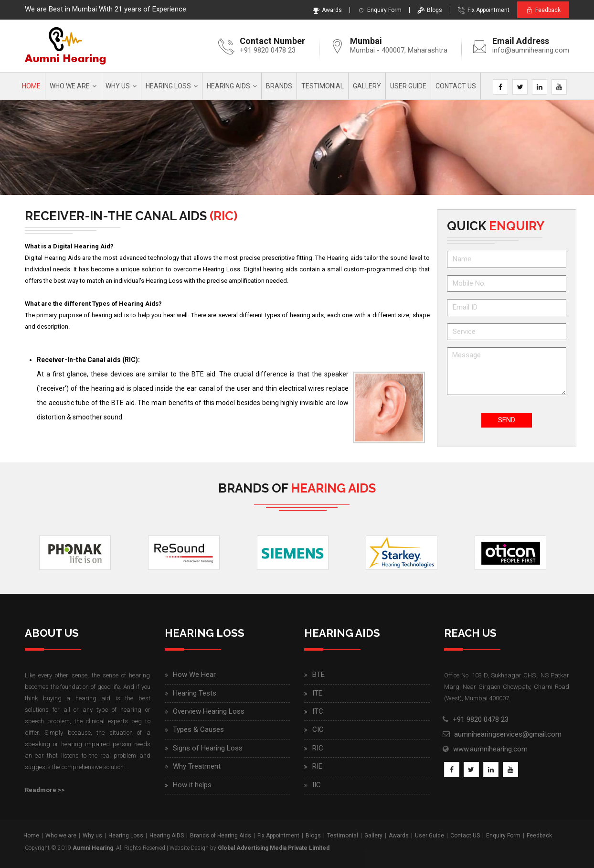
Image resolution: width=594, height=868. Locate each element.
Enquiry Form (378, 10)
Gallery (367, 86)
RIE (317, 766)
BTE (318, 675)
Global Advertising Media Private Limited (274, 848)
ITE (317, 693)
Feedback (542, 10)
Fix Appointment (482, 10)
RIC (318, 748)
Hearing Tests (195, 693)
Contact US (465, 836)
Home (31, 86)
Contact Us (456, 86)
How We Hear (194, 675)
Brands (279, 86)
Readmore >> (45, 790)
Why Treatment (197, 766)
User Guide (408, 86)
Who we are (70, 86)
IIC (317, 785)
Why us (118, 86)
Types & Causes (198, 729)
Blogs (428, 10)
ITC (318, 711)
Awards (325, 10)
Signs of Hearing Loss (208, 748)
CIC (318, 729)
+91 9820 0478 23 (268, 50)
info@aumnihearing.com (531, 50)
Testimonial (323, 86)
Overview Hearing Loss (209, 711)
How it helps (192, 785)
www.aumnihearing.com (490, 749)
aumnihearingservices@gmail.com (508, 734)
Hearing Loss (168, 86)
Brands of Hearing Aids (221, 836)
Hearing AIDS (228, 86)
